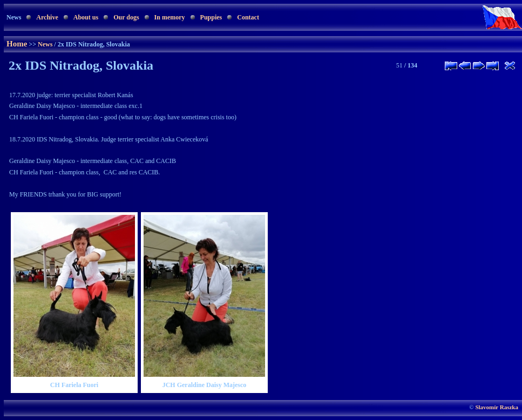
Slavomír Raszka (497, 407)
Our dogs (126, 17)
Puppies (211, 17)
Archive (47, 17)
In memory (170, 17)
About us (86, 17)
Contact (248, 17)
